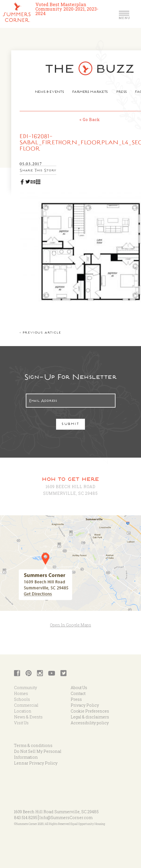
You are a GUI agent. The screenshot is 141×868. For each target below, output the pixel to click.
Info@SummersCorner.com (66, 818)
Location (23, 711)
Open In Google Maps (70, 625)
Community (26, 688)
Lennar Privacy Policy (36, 763)
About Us (79, 688)
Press (122, 92)
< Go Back (90, 120)
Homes (21, 693)
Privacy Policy (85, 705)
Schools (22, 699)
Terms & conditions (33, 745)
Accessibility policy (90, 723)
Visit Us (21, 723)
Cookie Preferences (90, 711)
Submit (70, 424)
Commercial (26, 705)
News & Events (49, 92)
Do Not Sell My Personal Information (38, 754)
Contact (78, 693)
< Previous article (40, 333)
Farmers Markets (90, 92)
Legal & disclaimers (90, 717)
